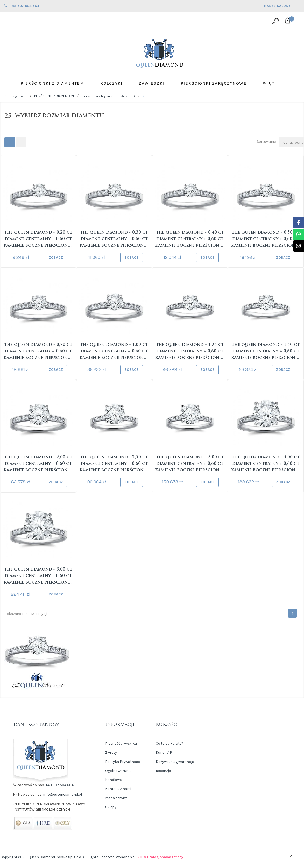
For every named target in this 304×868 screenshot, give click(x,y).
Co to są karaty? (169, 744)
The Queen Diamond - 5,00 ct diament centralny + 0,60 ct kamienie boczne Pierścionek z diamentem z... (38, 577)
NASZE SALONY (282, 6)
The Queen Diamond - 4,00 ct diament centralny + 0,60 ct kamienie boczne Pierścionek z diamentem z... (266, 464)
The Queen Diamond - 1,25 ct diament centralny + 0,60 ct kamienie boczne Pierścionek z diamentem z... (190, 352)
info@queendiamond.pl (63, 795)
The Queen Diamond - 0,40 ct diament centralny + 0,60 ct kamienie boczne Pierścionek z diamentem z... (190, 240)
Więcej (271, 83)
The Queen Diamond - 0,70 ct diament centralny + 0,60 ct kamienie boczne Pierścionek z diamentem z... (38, 352)
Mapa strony (116, 798)
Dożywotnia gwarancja (175, 762)
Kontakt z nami (118, 789)
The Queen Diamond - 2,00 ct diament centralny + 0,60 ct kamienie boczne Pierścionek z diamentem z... (38, 464)
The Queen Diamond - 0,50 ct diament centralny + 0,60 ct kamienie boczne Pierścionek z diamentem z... (266, 240)
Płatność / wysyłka (121, 744)
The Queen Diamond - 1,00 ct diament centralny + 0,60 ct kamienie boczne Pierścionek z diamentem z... (114, 352)
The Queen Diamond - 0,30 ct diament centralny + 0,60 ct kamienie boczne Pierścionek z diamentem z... (114, 240)
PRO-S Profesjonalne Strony (159, 857)
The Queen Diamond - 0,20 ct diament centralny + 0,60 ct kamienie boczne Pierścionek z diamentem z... (38, 240)
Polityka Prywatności (123, 762)
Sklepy (111, 807)
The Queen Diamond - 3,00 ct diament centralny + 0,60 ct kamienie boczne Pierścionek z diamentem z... (190, 464)
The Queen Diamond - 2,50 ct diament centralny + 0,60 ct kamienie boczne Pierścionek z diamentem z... (114, 464)
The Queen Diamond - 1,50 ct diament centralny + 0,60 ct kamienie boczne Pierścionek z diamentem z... (266, 352)
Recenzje (163, 771)
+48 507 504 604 (60, 785)
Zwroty (111, 753)
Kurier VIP (164, 753)
